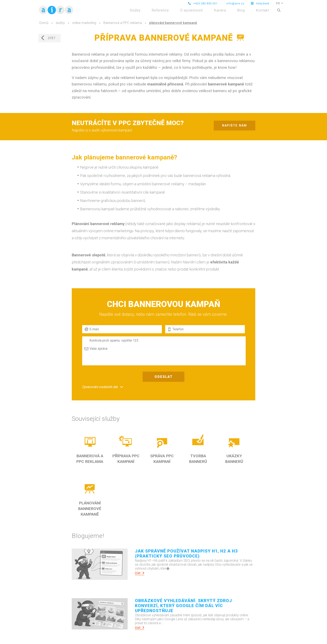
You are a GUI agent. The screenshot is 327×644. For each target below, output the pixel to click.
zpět (48, 38)
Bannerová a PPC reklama (123, 23)
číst (140, 573)
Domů (44, 23)
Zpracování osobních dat (100, 387)
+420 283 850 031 (203, 3)
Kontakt (263, 10)
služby (60, 23)
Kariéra (220, 10)
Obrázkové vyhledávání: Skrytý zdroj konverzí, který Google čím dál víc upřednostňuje (183, 606)
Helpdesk (260, 3)
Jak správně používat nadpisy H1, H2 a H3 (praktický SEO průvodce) (186, 554)
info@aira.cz (235, 3)
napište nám (235, 126)
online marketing (84, 23)
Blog (241, 10)
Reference (160, 10)
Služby (135, 10)
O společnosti (192, 10)
